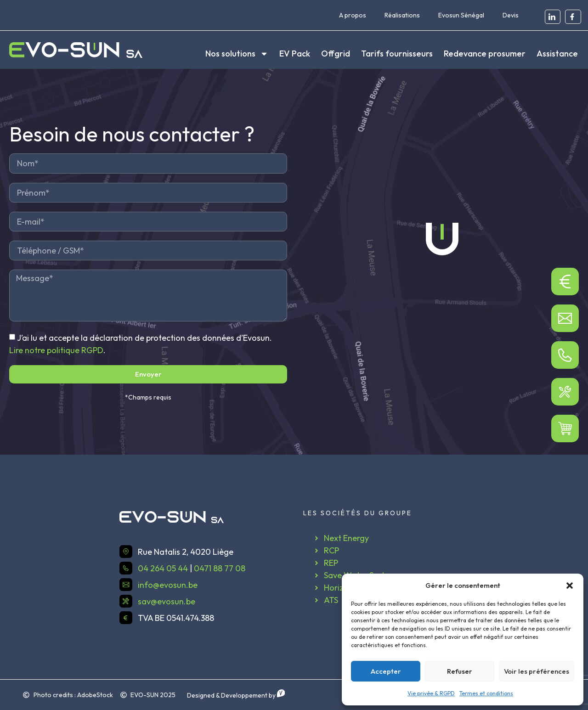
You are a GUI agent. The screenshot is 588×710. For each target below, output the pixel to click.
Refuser (460, 671)
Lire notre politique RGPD (56, 350)
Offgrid (336, 54)
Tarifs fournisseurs (397, 54)
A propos (353, 15)
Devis (511, 15)
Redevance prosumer (485, 54)
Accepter (386, 671)
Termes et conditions (486, 693)
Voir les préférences (537, 671)
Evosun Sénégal (461, 15)
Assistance (557, 54)
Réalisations (402, 15)
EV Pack (295, 54)
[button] (570, 586)
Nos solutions (237, 54)
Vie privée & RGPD (431, 693)
